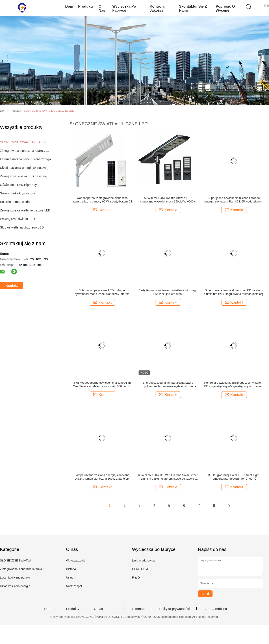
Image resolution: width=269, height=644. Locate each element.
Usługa (70, 578)
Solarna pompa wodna (16, 202)
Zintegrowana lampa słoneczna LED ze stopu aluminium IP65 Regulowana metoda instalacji (234, 292)
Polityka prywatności (174, 609)
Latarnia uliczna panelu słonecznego (25, 159)
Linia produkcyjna (143, 560)
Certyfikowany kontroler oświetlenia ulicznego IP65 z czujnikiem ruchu (168, 292)
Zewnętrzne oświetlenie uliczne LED (25, 210)
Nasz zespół (74, 586)
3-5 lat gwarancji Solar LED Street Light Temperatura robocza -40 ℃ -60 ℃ (234, 477)
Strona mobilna (216, 609)
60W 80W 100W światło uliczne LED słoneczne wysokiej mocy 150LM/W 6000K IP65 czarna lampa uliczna (168, 200)
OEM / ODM (140, 569)
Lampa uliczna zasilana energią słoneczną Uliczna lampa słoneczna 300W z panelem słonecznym (102, 477)
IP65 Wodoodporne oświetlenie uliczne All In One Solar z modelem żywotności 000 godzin (102, 384)
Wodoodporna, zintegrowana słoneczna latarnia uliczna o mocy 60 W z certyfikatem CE (102, 200)
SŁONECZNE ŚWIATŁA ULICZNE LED (49, 111)
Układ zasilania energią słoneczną (24, 168)
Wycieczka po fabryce (124, 8)
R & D (136, 578)
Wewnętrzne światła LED (17, 219)
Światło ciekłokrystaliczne (18, 193)
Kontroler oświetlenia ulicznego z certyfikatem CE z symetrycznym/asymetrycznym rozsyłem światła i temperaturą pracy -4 (234, 385)
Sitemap (138, 609)
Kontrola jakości (157, 8)
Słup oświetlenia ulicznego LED (22, 227)
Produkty (86, 6)
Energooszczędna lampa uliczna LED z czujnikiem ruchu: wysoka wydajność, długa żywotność (168, 385)
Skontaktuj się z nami (193, 8)
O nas (102, 8)
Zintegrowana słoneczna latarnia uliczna (25, 151)
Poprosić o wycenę (225, 8)
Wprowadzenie (76, 560)
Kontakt (12, 286)
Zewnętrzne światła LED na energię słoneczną (25, 176)
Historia (71, 569)
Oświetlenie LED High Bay (18, 185)
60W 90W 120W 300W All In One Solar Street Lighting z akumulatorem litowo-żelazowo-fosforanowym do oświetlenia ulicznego (168, 477)
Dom (69, 6)
